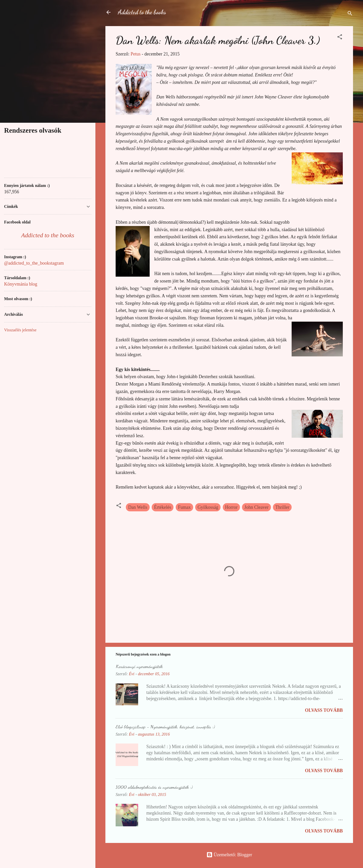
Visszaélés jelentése (20, 330)
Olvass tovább (324, 710)
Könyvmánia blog (21, 284)
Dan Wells (138, 507)
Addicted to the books (142, 12)
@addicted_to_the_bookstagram (34, 263)
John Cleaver (256, 507)
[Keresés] (350, 14)
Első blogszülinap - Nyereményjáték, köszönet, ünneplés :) (165, 727)
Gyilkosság (208, 507)
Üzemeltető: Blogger (229, 855)
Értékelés (163, 507)
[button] (340, 38)
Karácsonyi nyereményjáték (139, 666)
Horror (231, 507)
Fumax (184, 507)
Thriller (282, 507)
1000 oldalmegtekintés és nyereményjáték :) (154, 787)
